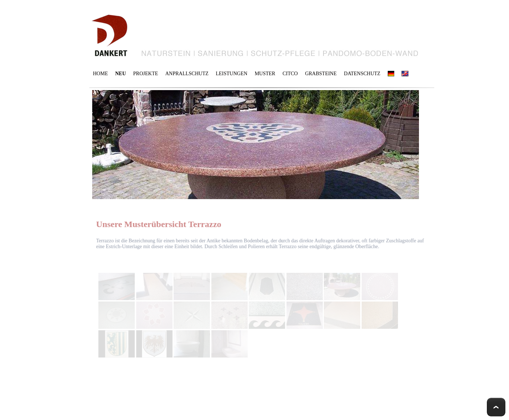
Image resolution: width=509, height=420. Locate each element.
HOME (100, 74)
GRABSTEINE (321, 74)
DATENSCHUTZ (362, 74)
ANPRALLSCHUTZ (187, 74)
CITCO (290, 74)
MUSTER (265, 74)
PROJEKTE (146, 74)
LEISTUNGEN (231, 74)
